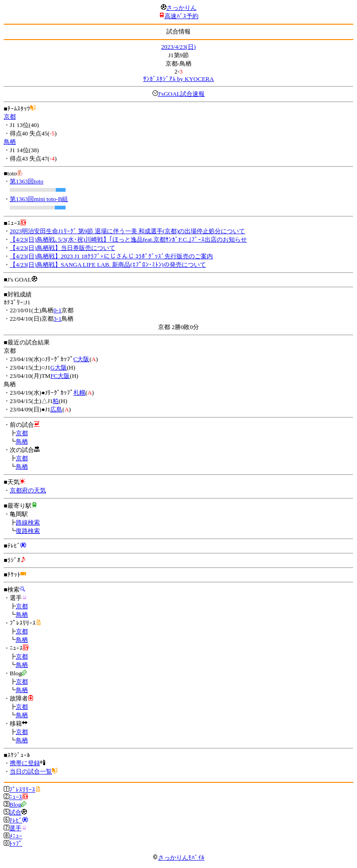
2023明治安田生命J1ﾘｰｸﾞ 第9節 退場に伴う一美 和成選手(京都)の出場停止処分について (127, 231)
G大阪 (58, 367)
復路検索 (28, 531)
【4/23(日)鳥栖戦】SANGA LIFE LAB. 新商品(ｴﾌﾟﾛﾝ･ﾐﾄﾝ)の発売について (108, 265)
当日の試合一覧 (31, 771)
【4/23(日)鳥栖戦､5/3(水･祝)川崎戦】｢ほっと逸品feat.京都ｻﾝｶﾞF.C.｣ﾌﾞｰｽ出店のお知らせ (128, 239)
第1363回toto (26, 181)
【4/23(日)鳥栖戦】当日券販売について (63, 248)
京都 (10, 117)
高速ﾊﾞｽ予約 (182, 16)
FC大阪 (60, 376)
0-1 (57, 310)
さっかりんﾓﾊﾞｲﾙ (178, 858)
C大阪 (82, 359)
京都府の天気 (28, 490)
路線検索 (28, 522)
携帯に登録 (25, 763)
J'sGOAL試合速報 (182, 94)
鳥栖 (10, 142)
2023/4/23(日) (178, 47)
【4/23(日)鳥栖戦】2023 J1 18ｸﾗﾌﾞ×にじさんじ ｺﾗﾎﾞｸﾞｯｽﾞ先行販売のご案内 (111, 256)
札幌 (79, 393)
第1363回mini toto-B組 (39, 199)
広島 (56, 409)
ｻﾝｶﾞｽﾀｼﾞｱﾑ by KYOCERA (178, 79)
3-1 (57, 319)
